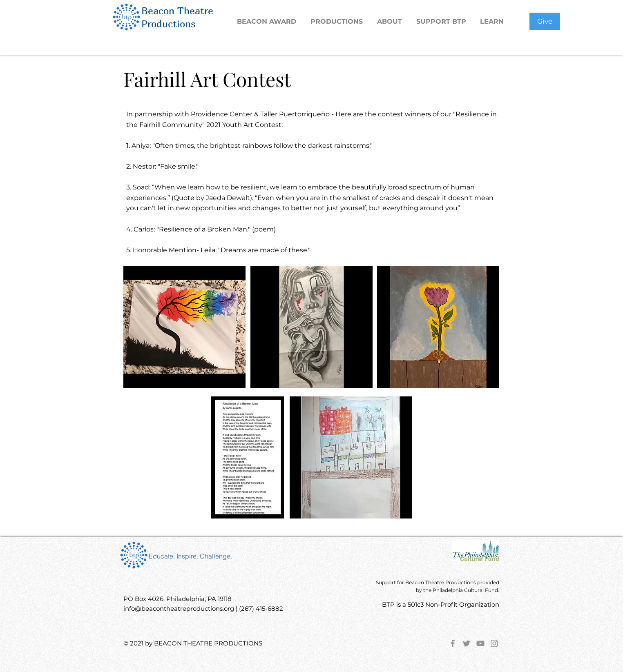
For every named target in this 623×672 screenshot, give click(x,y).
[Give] (545, 21)
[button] (338, 22)
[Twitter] (467, 643)
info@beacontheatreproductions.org (179, 609)
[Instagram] (494, 643)
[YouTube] (480, 643)
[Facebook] (453, 643)
